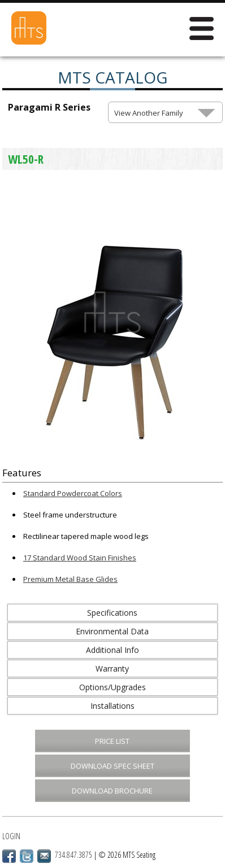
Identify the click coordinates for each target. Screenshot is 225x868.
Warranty (112, 668)
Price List (112, 741)
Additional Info (112, 650)
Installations (112, 706)
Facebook (9, 856)
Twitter (27, 856)
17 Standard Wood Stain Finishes (80, 558)
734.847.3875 (73, 855)
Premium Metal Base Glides (70, 579)
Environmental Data (112, 631)
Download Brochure (112, 791)
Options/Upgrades (112, 687)
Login (11, 836)
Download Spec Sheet (112, 766)
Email (44, 856)
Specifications (112, 613)
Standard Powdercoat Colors (73, 493)
